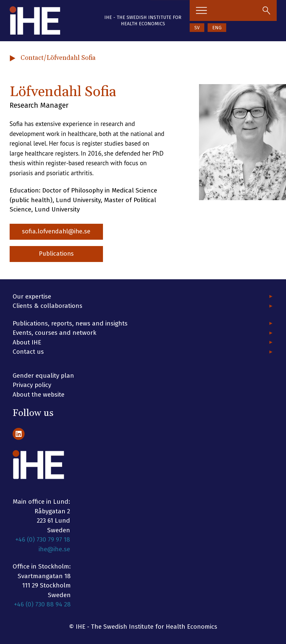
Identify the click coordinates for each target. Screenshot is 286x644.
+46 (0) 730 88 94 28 (42, 604)
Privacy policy (32, 385)
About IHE (27, 342)
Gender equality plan (43, 376)
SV (197, 28)
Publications (58, 255)
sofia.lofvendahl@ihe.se (58, 232)
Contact (32, 58)
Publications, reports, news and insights (70, 323)
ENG (217, 28)
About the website (39, 394)
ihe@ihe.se (54, 549)
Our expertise (32, 296)
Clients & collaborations (48, 306)
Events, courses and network (54, 333)
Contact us (28, 352)
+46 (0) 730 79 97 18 (43, 539)
